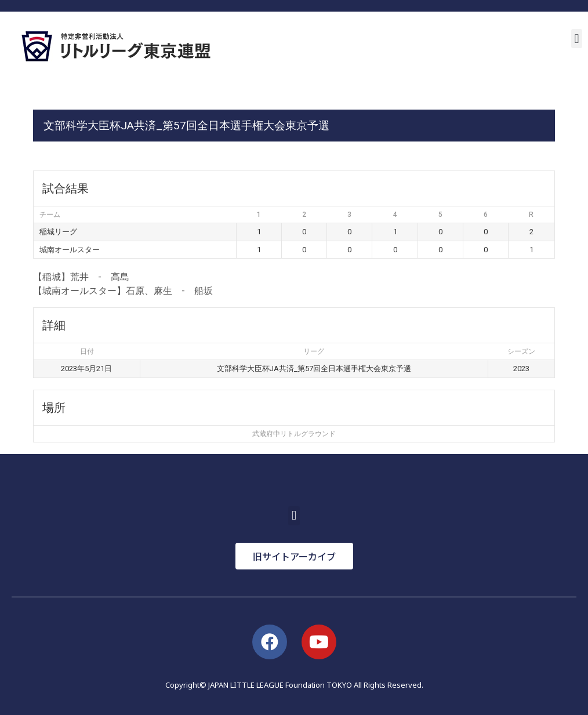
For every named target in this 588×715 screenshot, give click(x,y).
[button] (577, 39)
